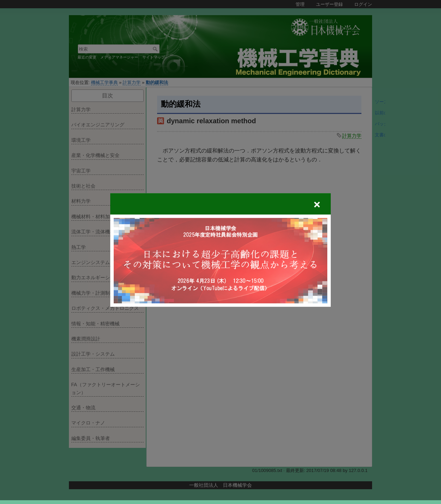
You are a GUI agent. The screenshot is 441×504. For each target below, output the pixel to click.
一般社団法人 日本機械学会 (220, 485)
